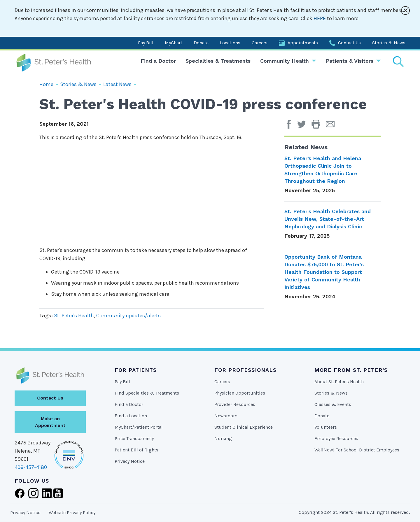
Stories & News (389, 43)
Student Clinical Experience (244, 427)
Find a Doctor (158, 61)
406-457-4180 (31, 467)
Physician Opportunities (240, 393)
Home (46, 84)
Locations (230, 43)
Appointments (303, 43)
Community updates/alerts (128, 316)
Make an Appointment (50, 422)
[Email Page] (332, 126)
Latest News (117, 84)
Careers (260, 43)
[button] (319, 126)
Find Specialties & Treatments (147, 393)
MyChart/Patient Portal (139, 427)
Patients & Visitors (350, 61)
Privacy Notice (130, 461)
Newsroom (226, 416)
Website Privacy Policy (72, 513)
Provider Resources (235, 404)
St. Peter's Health (74, 316)
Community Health (285, 61)
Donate (201, 43)
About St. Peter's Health (339, 382)
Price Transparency (134, 438)
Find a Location (131, 416)
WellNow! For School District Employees (357, 450)
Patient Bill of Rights (136, 450)
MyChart (174, 43)
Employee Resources (336, 438)
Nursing (223, 438)
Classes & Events (333, 404)
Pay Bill (146, 43)
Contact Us (349, 43)
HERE (320, 18)
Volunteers (326, 427)
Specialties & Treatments (218, 61)
